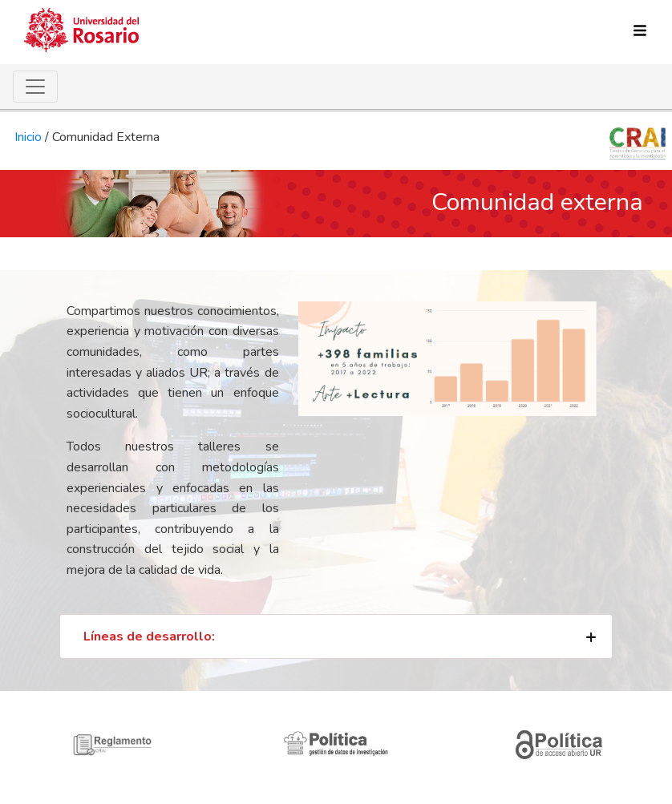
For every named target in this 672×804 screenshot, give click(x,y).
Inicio (28, 137)
